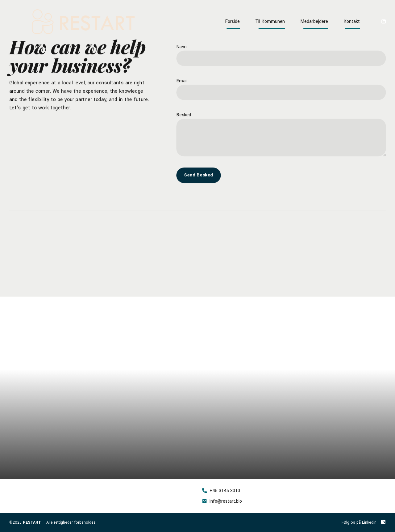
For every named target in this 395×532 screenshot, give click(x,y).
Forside (232, 21)
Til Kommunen (270, 21)
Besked (182, 115)
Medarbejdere (314, 21)
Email (180, 80)
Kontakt (352, 21)
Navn (179, 45)
